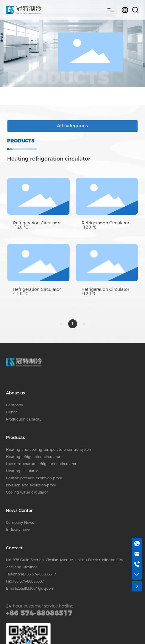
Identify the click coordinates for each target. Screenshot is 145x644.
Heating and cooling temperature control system (49, 449)
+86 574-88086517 (40, 574)
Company (14, 405)
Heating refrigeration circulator (33, 457)
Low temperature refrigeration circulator (41, 464)
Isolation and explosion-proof (31, 485)
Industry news (18, 530)
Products (15, 437)
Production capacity (24, 419)
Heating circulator (22, 471)
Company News (20, 522)
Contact (14, 548)
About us (15, 393)
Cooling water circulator (27, 492)
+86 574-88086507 (28, 581)
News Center (19, 510)
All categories (72, 126)
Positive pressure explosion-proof (34, 478)
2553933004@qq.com (36, 588)
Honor (11, 412)
